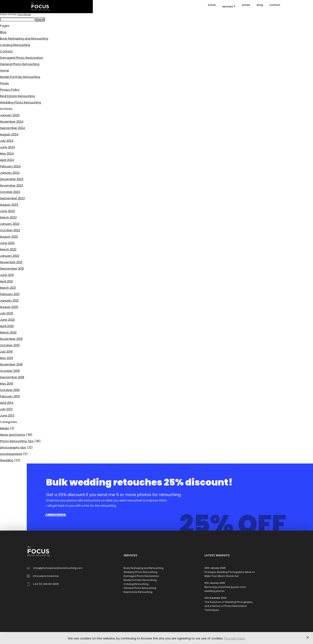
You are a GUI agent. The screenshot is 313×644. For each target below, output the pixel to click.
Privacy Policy (10, 90)
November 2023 (12, 185)
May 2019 (6, 358)
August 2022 (9, 237)
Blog (3, 32)
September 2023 (12, 198)
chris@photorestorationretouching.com (55, 568)
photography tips (13, 447)
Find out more (234, 638)
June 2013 (7, 415)
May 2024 (7, 153)
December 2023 (12, 179)
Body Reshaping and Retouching (24, 38)
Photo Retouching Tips (17, 441)
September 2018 (12, 377)
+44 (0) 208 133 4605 (43, 584)
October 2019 (10, 345)
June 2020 (7, 320)
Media (4, 428)
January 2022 (10, 256)
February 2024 (10, 166)
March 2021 (8, 288)
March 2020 (8, 332)
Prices (4, 83)
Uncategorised (11, 454)
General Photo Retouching (20, 64)
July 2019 (6, 352)
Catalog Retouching (15, 45)
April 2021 (6, 281)
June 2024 (7, 147)
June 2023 (7, 211)
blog (260, 6)
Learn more (56, 514)
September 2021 (12, 268)
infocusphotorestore (43, 576)
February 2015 (10, 396)
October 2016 (10, 390)
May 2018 (6, 384)
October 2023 (10, 192)
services (227, 7)
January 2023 (10, 224)
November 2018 (11, 364)
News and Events (13, 435)
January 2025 (10, 115)
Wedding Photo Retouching (20, 102)
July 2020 (7, 313)
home (212, 6)
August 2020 (9, 307)
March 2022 (8, 249)
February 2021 (10, 294)
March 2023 (8, 217)
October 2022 (10, 230)
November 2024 (12, 122)
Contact (6, 51)
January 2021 (9, 300)
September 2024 (12, 128)
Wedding (7, 460)
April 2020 (7, 326)
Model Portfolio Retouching (20, 77)
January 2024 (10, 173)
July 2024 (7, 141)
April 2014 (7, 403)
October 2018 (10, 371)
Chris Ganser (24, 14)
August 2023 (9, 205)
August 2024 (9, 134)
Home (4, 70)
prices (246, 6)
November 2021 (11, 262)
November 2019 (11, 339)
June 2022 (7, 243)
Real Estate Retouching (17, 96)
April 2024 (7, 160)
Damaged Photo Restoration (22, 58)
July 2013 (6, 409)
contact (275, 6)
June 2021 (7, 275)
